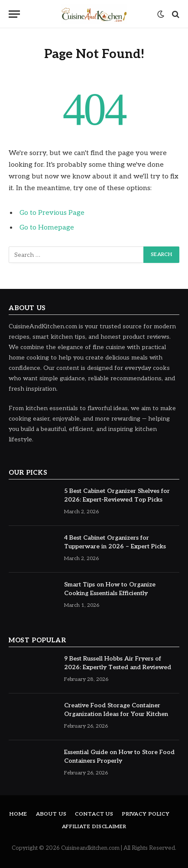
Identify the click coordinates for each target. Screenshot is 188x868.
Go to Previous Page (52, 213)
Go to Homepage (47, 228)
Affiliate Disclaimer (94, 827)
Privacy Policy (146, 814)
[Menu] (14, 14)
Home (18, 814)
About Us (51, 814)
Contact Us (94, 814)
